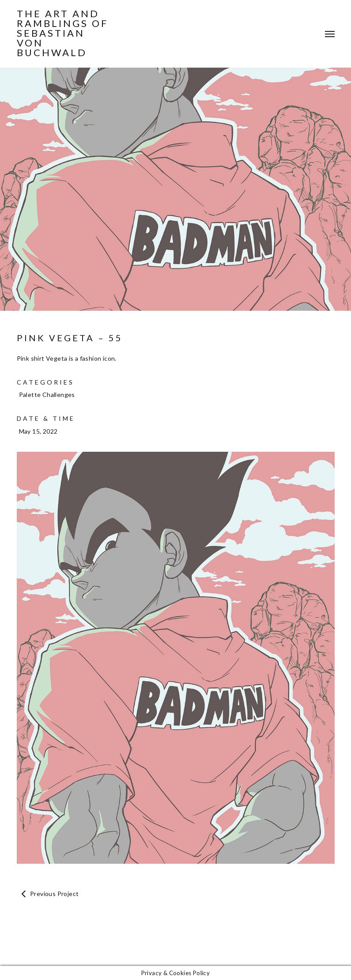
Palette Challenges (47, 395)
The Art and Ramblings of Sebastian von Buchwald (62, 33)
